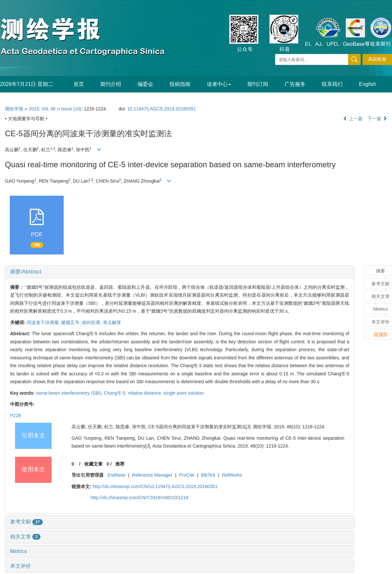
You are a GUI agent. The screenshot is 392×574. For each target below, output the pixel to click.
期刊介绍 (111, 84)
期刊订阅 (258, 84)
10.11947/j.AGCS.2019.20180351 (161, 109)
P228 (16, 416)
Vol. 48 (49, 109)
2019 (34, 109)
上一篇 (353, 119)
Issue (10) (71, 109)
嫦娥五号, (72, 322)
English (367, 84)
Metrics (19, 551)
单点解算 (112, 322)
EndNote (116, 475)
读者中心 (219, 84)
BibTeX (208, 475)
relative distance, (146, 393)
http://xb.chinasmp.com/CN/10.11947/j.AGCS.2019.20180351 (155, 486)
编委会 (145, 84)
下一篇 (377, 119)
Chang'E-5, (116, 393)
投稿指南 (180, 84)
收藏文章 (93, 464)
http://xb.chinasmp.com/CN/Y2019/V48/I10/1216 (139, 498)
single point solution (184, 393)
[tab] (180, 272)
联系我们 (332, 84)
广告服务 (295, 84)
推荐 (120, 464)
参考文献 (26, 522)
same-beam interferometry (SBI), (70, 393)
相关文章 (25, 537)
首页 (79, 84)
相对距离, (92, 322)
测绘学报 (14, 109)
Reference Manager (152, 475)
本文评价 (21, 566)
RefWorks (232, 475)
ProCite (187, 475)
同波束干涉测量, (44, 322)
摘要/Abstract (26, 272)
